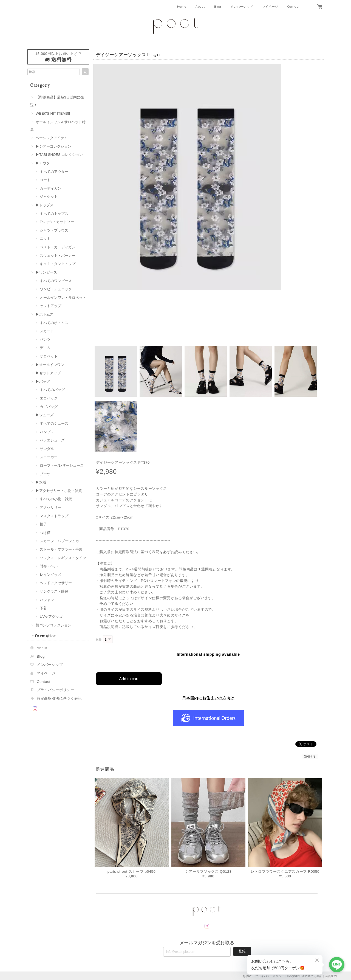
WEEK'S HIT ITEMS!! (53, 113)
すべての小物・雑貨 (56, 499)
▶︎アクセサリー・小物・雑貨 (59, 491)
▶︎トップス (45, 205)
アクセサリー (50, 507)
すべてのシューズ (54, 423)
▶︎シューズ (45, 415)
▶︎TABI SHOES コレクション (59, 155)
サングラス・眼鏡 (54, 591)
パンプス (47, 432)
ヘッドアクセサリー (56, 583)
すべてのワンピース (56, 281)
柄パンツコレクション (53, 625)
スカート (47, 331)
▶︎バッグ (43, 381)
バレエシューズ (52, 440)
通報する (310, 756)
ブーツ (45, 474)
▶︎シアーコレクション (53, 146)
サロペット (49, 356)
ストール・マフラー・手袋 (61, 549)
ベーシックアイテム (52, 138)
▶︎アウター (45, 163)
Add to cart (129, 678)
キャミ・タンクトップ (58, 264)
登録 (242, 950)
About (200, 7)
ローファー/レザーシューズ (62, 465)
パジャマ (47, 600)
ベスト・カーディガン (58, 247)
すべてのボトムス (54, 323)
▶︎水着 (41, 482)
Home (182, 7)
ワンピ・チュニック (56, 289)
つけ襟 (45, 533)
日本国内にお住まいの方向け (208, 697)
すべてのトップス (54, 214)
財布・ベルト (50, 566)
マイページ (270, 7)
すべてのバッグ (52, 390)
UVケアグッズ (51, 617)
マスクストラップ (54, 516)
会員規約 (331, 975)
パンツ (45, 340)
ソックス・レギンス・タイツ (63, 558)
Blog (218, 7)
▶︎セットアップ (48, 373)
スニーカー (49, 457)
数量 (99, 640)
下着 (43, 608)
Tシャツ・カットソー (57, 222)
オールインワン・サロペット (63, 298)
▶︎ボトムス (45, 314)
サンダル (47, 449)
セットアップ (50, 306)
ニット (45, 239)
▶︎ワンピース (46, 272)
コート (45, 180)
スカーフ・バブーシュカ (59, 541)
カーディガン (50, 188)
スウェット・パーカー (58, 256)
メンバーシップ (242, 7)
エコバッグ (49, 398)
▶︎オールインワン (50, 365)
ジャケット (49, 197)
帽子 (43, 524)
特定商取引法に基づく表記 (59, 698)
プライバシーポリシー (56, 690)
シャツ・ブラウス (54, 230)
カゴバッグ (49, 407)
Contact (294, 7)
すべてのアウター (54, 172)
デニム (45, 348)
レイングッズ (50, 575)
